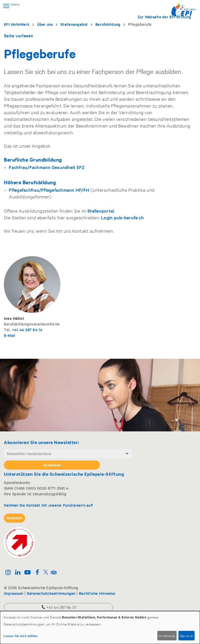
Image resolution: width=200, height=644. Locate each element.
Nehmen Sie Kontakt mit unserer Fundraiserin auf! (48, 505)
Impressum (13, 593)
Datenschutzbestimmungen (51, 593)
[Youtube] (28, 573)
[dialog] (100, 628)
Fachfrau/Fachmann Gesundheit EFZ (47, 167)
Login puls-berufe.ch (122, 217)
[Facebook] (37, 573)
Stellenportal (101, 211)
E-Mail (10, 335)
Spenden (15, 518)
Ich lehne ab (167, 635)
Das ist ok (186, 635)
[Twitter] (46, 573)
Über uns (45, 24)
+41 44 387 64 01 (58, 607)
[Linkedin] (18, 573)
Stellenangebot (74, 24)
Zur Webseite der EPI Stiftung (164, 17)
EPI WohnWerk (17, 24)
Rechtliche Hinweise (97, 593)
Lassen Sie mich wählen (21, 635)
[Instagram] (8, 573)
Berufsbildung (108, 24)
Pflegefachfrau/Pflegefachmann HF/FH (49, 190)
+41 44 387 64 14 (27, 329)
